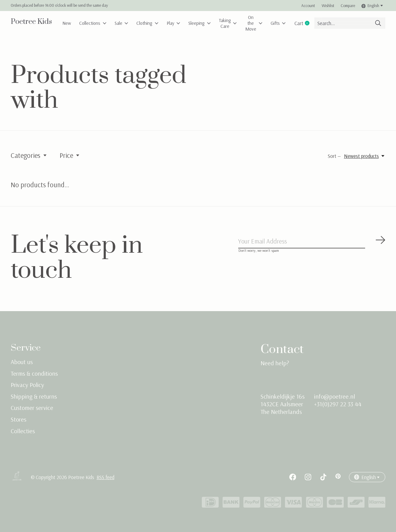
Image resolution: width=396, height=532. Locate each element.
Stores (19, 419)
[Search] (359, 23)
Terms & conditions (34, 373)
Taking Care (242, 23)
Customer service (32, 408)
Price (70, 155)
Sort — (334, 156)
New (68, 23)
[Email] (312, 242)
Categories (29, 155)
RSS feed (105, 477)
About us (22, 362)
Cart (322, 23)
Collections (96, 23)
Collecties (23, 431)
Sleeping (211, 23)
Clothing (155, 23)
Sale (127, 23)
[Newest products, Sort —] (365, 156)
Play (183, 23)
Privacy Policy (27, 385)
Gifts (296, 23)
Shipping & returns (34, 396)
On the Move (269, 23)
